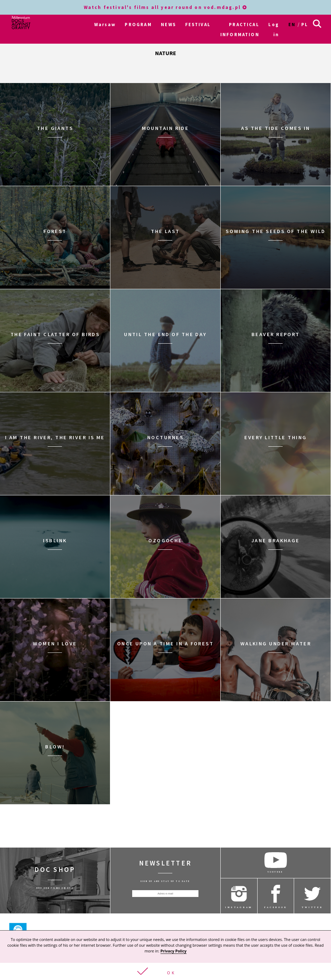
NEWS (168, 24)
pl (305, 24)
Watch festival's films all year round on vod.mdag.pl (166, 7)
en (292, 24)
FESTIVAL (198, 24)
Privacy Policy (174, 951)
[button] (165, 971)
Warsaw (105, 24)
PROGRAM (138, 24)
